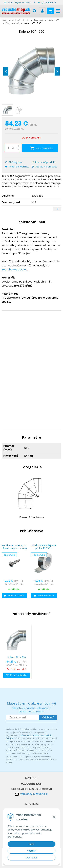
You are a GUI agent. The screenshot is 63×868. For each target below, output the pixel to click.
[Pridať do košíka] (40, 148)
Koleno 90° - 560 (17, 657)
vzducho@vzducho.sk (19, 2)
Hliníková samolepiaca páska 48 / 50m (44, 547)
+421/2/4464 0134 (47, 2)
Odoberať (48, 718)
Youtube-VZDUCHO (15, 270)
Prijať (32, 844)
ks (13, 148)
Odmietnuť (32, 858)
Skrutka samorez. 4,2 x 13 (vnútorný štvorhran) (14, 547)
